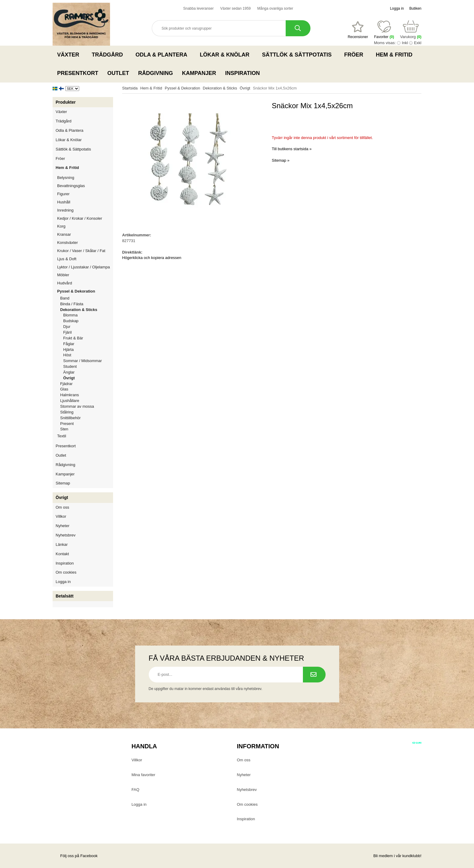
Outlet (118, 73)
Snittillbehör (70, 418)
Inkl (405, 43)
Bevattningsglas (71, 186)
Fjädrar (66, 384)
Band (65, 298)
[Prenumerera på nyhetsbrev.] (314, 675)
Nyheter (63, 526)
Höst (67, 355)
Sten (64, 429)
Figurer (85, 194)
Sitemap (63, 483)
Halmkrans (70, 395)
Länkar (62, 544)
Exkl (418, 43)
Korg (61, 226)
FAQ (135, 790)
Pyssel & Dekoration (85, 291)
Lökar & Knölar (226, 55)
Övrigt (69, 378)
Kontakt (62, 554)
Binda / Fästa (72, 304)
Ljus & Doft (85, 259)
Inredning (85, 210)
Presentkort (78, 73)
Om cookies (66, 572)
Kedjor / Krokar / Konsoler (80, 218)
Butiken (415, 8)
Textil (62, 436)
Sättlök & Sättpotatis (299, 55)
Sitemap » (281, 160)
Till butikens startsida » (292, 149)
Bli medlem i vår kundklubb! (397, 856)
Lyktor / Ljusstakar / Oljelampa (85, 267)
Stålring (67, 412)
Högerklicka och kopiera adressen (152, 258)
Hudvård (65, 283)
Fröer (356, 55)
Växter (70, 55)
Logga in (397, 8)
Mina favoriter (143, 775)
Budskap (71, 321)
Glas (64, 389)
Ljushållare (70, 401)
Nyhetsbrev (66, 535)
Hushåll (85, 202)
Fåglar (69, 344)
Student (70, 366)
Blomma (70, 315)
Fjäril (67, 332)
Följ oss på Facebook (75, 856)
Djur (67, 327)
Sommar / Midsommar (83, 361)
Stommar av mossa (77, 406)
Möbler (63, 275)
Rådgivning (156, 73)
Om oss (62, 507)
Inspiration (243, 73)
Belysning (85, 178)
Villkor (61, 516)
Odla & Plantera (163, 55)
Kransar (64, 234)
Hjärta (68, 350)
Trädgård (109, 55)
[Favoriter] (358, 30)
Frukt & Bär (73, 338)
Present (67, 424)
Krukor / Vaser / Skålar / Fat (85, 251)
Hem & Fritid (396, 55)
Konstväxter (85, 243)
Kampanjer (199, 73)
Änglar (69, 372)
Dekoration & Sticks (87, 310)
